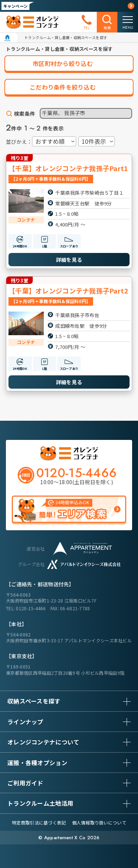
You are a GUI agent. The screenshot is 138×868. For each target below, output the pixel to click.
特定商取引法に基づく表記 (39, 822)
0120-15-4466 (31, 608)
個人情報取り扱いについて (99, 822)
